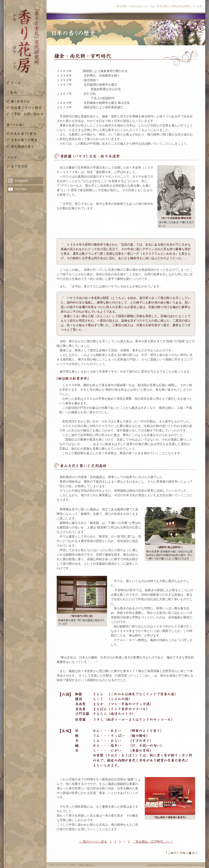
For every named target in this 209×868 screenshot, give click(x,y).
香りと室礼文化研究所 (25, 108)
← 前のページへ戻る (93, 842)
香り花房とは (25, 101)
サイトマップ (58, 865)
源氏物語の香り (25, 146)
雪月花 (25, 166)
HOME (25, 83)
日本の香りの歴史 (25, 140)
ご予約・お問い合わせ (25, 114)
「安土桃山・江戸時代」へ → (153, 842)
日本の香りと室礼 (25, 134)
